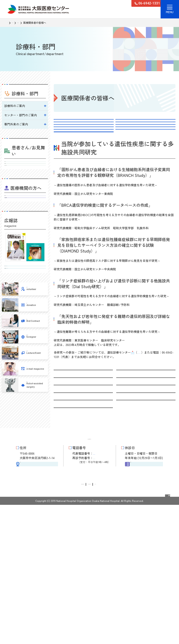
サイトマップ (131, 623)
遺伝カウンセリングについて (75, 123)
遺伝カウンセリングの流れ (74, 149)
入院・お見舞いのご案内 (25, 184)
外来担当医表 (25, 175)
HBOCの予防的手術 (131, 136)
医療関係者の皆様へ (69, 516)
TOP (10, 23)
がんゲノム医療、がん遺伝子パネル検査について (144, 171)
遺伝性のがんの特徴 (131, 123)
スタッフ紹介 (127, 159)
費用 (59, 159)
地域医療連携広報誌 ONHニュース (25, 329)
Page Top (159, 633)
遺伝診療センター (46, 23)
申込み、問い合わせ (131, 149)
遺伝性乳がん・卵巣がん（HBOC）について (82, 136)
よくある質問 (65, 172)
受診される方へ (25, 165)
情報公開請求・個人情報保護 (56, 623)
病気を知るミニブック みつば (25, 314)
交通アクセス (37, 592)
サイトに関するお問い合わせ (99, 623)
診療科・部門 (24, 23)
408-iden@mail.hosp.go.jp (154, 409)
